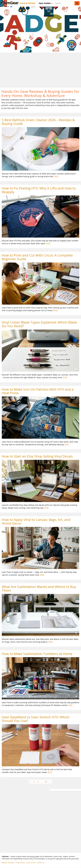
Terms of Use (31, 863)
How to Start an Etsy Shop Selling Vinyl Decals (37, 456)
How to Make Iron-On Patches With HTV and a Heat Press (38, 391)
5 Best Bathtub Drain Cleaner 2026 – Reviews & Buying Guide (38, 122)
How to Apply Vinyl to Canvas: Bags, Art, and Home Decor (36, 521)
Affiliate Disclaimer (8, 863)
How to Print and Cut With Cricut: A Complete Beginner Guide (37, 257)
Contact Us (40, 863)
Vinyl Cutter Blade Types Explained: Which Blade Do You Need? (39, 324)
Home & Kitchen (27, 3)
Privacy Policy (20, 863)
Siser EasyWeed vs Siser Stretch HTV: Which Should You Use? (36, 719)
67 (46, 782)
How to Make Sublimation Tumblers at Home (37, 654)
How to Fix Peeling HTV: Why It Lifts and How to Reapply (39, 190)
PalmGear (10, 3)
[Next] (50, 782)
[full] (56, 176)
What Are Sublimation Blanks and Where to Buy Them (39, 588)
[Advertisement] (40, 68)
